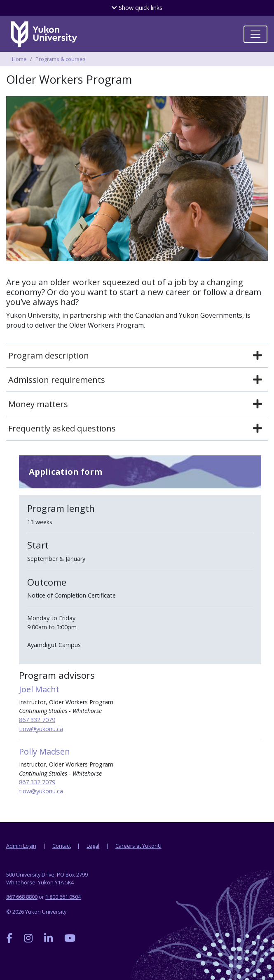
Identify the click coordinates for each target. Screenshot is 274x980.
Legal (93, 846)
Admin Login (21, 846)
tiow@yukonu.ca (41, 729)
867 (25, 720)
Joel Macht (39, 689)
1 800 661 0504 (63, 897)
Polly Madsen (44, 751)
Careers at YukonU (138, 846)
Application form (66, 472)
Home (19, 59)
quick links (137, 8)
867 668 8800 (22, 897)
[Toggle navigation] (255, 34)
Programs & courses (61, 59)
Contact (62, 846)
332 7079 (43, 720)
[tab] (137, 356)
